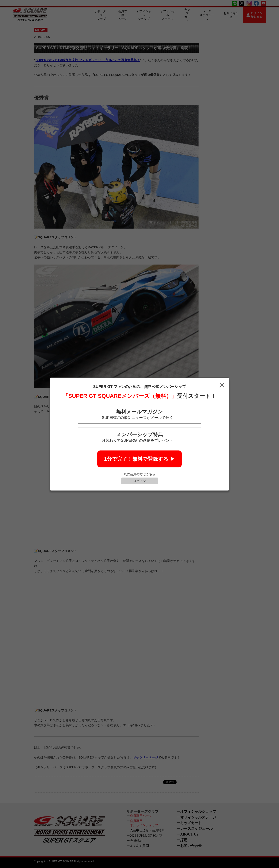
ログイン (139, 481)
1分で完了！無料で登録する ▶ (139, 459)
